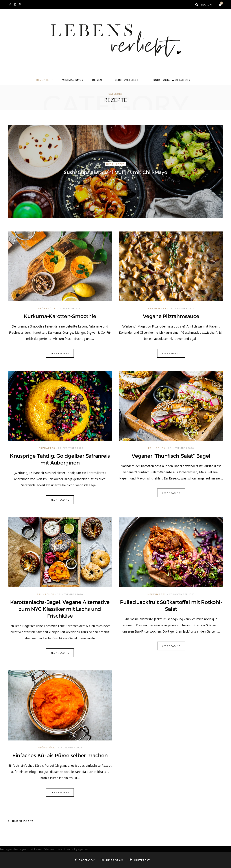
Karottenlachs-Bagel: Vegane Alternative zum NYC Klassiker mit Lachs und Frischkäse (60, 609)
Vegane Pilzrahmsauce (171, 316)
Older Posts (21, 821)
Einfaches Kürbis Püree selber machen (60, 755)
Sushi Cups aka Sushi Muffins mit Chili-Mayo (115, 172)
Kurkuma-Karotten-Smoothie (60, 316)
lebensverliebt (127, 80)
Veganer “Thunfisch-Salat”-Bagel (171, 456)
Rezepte (43, 80)
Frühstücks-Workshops (171, 80)
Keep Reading (60, 353)
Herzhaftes (115, 164)
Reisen (97, 80)
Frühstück (47, 308)
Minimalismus (73, 80)
